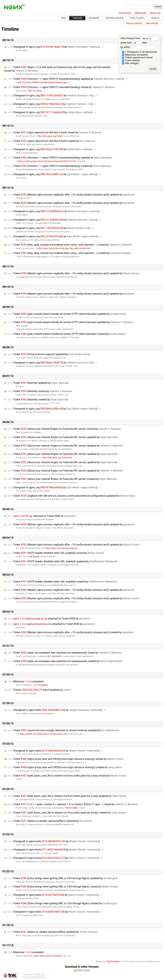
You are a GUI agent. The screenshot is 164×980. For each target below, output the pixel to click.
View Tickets (137, 18)
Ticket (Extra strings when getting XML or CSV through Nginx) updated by (62, 878)
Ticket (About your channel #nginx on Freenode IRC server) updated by (63, 437)
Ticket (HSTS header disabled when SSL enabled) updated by (62, 561)
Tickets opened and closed (137, 58)
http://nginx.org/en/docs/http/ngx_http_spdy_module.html (63, 248)
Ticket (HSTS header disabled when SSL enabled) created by (62, 582)
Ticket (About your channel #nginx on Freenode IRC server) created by (62, 479)
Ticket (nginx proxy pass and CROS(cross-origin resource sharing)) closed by (65, 759)
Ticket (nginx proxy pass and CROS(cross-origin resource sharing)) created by (65, 767)
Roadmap (94, 18)
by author (138, 47)
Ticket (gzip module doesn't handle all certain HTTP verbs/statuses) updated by (67, 314)
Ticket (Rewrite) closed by (40, 391)
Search (155, 18)
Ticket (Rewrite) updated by (38, 383)
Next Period (152, 23)
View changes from (139, 38)
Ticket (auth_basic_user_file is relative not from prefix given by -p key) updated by (67, 796)
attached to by (41, 516)
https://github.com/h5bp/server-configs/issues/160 (42, 734)
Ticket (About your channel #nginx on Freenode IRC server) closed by (64, 429)
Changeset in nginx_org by (55, 47)
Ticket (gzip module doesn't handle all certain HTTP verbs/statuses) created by (66, 334)
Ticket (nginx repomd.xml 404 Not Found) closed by (54, 132)
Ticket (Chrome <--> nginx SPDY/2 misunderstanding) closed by (61, 87)
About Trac (156, 13)
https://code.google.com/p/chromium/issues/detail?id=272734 (46, 161)
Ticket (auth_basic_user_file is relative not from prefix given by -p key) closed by (67, 776)
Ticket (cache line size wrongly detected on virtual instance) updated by (63, 730)
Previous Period (134, 23)
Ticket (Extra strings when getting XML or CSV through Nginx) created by (62, 903)
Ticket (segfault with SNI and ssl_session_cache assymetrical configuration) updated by (71, 496)
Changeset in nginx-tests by (56, 710)
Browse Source (115, 18)
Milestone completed (25, 681)
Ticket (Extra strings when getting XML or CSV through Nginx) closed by (63, 887)
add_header (33, 556)
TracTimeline (113, 962)
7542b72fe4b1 (71, 808)
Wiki (64, 18)
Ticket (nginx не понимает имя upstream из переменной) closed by (64, 653)
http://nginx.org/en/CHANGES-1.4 (48, 956)
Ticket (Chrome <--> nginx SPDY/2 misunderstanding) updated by (67, 79)
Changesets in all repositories (140, 52)
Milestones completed (135, 55)
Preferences (125, 13)
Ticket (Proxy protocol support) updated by (49, 354)
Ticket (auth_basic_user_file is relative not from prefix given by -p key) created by (67, 813)
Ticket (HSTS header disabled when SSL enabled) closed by (56, 553)
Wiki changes (130, 63)
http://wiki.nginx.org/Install (49, 136)
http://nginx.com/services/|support (61, 548)
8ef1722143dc (35, 91)
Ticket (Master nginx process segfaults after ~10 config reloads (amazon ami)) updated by (71, 195)
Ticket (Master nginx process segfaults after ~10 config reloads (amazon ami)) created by (71, 632)
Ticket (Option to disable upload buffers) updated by (50, 821)
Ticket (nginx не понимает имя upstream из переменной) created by (65, 661)
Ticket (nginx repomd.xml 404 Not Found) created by (51, 141)
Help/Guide (140, 13)
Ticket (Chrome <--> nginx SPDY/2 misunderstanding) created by (59, 166)
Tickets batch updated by (39, 690)
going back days (134, 43)
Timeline (77, 18)
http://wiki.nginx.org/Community (56, 457)
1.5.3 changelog (39, 685)
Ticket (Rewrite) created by (38, 400)
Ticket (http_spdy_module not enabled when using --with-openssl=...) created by (69, 253)
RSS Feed (84, 970)
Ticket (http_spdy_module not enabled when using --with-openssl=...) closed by (70, 245)
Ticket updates (131, 60)
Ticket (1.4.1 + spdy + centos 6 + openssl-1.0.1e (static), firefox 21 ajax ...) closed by (73, 804)
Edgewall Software (36, 977)
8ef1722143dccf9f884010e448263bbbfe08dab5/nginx (43, 82)
